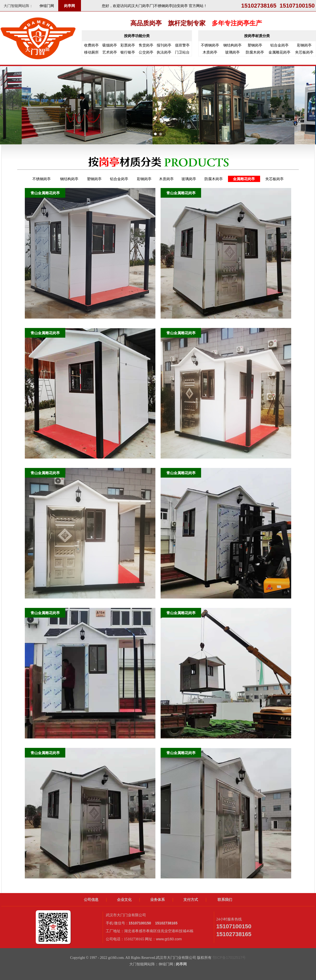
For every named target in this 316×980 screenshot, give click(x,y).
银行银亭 (128, 52)
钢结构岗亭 (232, 45)
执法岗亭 (164, 52)
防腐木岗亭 (255, 52)
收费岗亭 (91, 45)
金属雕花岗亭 (279, 52)
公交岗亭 (146, 52)
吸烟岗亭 (110, 45)
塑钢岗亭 (255, 45)
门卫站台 (182, 52)
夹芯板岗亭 (304, 52)
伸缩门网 (47, 6)
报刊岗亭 (164, 45)
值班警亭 (182, 45)
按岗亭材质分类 (257, 36)
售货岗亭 (146, 45)
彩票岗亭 (128, 45)
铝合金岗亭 (279, 45)
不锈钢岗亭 (210, 45)
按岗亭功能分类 (137, 36)
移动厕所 (91, 52)
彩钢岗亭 (304, 45)
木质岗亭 (210, 52)
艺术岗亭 (110, 52)
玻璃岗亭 (232, 52)
